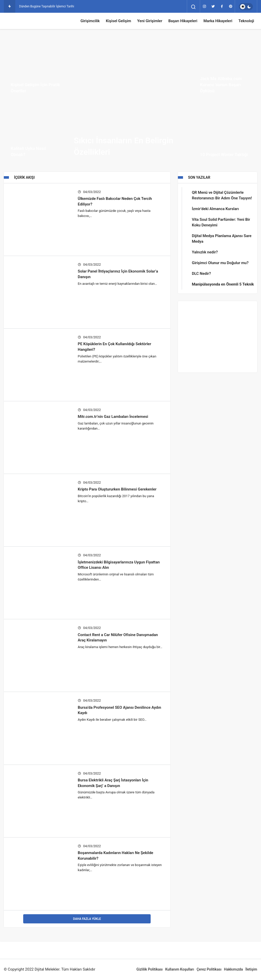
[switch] (246, 7)
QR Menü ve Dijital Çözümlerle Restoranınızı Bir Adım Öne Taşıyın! (222, 195)
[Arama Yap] (193, 7)
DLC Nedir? (201, 274)
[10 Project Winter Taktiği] (225, 132)
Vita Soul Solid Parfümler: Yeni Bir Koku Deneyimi (221, 222)
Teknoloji (246, 21)
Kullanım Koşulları (180, 969)
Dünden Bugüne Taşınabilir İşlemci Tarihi (47, 6)
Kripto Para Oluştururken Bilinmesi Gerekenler (117, 489)
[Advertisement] (218, 337)
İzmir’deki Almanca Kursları (215, 209)
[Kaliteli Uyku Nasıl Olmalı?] (36, 132)
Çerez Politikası (209, 969)
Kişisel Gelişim (118, 21)
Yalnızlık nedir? (205, 252)
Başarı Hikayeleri (183, 21)
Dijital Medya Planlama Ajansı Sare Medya (222, 239)
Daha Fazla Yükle (87, 919)
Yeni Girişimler (150, 21)
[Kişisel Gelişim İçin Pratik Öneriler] (36, 69)
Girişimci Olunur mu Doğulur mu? (220, 263)
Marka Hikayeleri (218, 21)
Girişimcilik (90, 21)
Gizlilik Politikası (149, 969)
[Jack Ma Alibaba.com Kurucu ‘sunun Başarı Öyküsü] (225, 69)
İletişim (251, 969)
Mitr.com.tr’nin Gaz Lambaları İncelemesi (113, 417)
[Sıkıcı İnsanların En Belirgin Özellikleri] (131, 100)
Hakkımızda (233, 969)
